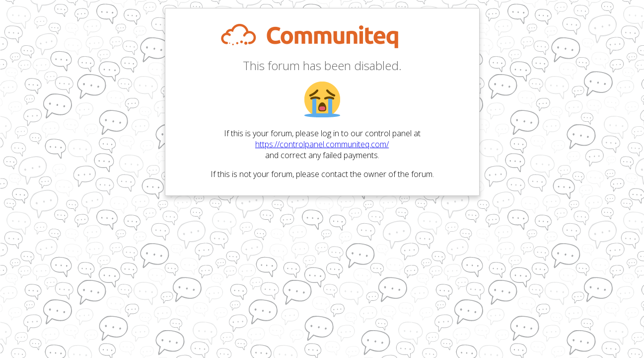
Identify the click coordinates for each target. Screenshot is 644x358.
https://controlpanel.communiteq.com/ (322, 144)
